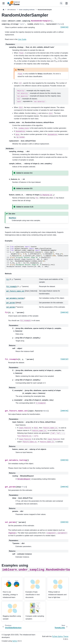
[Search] (61, 3)
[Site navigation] (4, 3)
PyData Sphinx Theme (60, 636)
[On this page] (66, 3)
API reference (12, 10)
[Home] (3, 10)
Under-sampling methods (27, 10)
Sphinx (15, 641)
